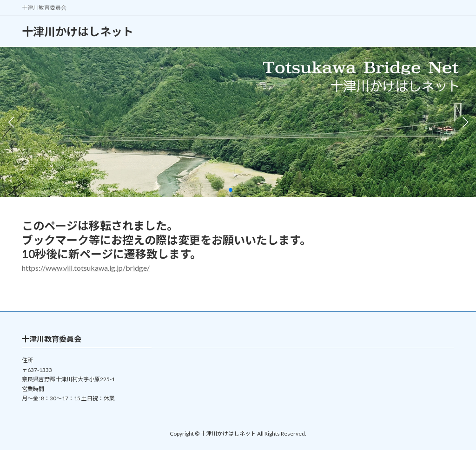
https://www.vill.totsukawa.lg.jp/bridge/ (86, 268)
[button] (231, 190)
